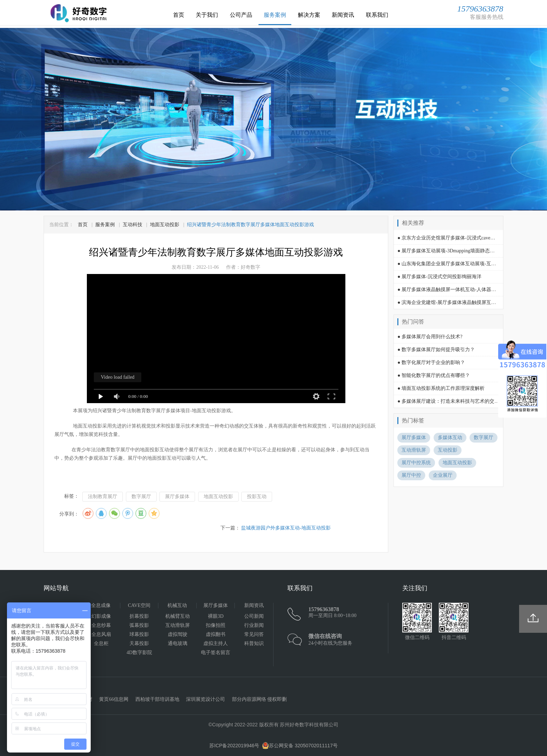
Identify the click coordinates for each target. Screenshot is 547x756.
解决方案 (309, 15)
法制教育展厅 (103, 496)
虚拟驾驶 (178, 634)
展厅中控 (411, 475)
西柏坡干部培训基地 (157, 699)
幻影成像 (101, 616)
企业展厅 (443, 475)
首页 (179, 15)
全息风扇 (101, 634)
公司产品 (241, 15)
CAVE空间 (139, 605)
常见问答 (254, 634)
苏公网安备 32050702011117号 (300, 746)
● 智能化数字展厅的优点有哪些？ (434, 375)
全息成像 (101, 605)
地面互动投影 (165, 225)
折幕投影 (139, 616)
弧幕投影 (139, 625)
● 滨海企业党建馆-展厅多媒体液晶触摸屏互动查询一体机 (459, 302)
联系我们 (377, 15)
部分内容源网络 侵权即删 (260, 699)
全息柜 (101, 643)
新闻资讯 (343, 15)
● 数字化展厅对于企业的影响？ (431, 362)
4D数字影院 (139, 653)
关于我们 (207, 15)
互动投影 (448, 450)
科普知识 (254, 643)
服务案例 (275, 15)
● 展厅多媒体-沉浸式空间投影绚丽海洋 (439, 277)
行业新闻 (254, 625)
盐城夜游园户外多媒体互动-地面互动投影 (286, 528)
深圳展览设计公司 (205, 699)
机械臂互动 (178, 616)
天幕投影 (139, 643)
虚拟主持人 (216, 643)
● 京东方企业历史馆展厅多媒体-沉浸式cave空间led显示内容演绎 (466, 238)
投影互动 (257, 496)
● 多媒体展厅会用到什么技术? (430, 337)
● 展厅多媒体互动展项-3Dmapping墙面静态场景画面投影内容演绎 (468, 251)
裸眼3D (216, 616)
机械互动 (177, 605)
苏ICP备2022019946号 (234, 746)
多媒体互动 (450, 438)
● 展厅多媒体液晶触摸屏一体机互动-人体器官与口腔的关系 (461, 290)
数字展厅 (141, 496)
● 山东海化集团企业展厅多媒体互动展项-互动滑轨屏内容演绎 (464, 264)
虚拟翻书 (216, 634)
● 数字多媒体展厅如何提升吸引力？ (436, 350)
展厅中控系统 (416, 463)
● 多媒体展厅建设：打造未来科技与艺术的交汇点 (451, 401)
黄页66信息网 (114, 699)
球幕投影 (139, 634)
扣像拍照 (216, 625)
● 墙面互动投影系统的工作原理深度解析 (441, 388)
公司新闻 (254, 616)
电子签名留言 (216, 653)
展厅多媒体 (177, 496)
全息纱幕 (101, 625)
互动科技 (133, 225)
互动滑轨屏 (414, 450)
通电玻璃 (178, 643)
